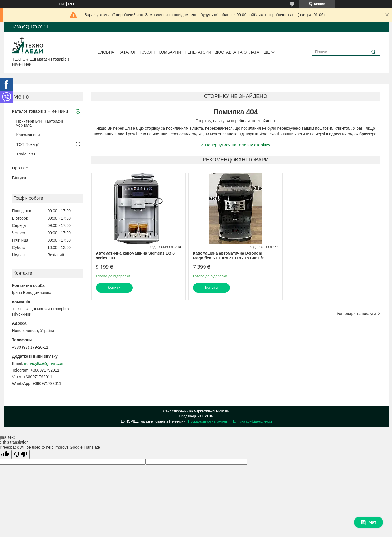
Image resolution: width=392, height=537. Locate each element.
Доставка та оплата (237, 52)
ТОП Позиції (28, 144)
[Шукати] (374, 52)
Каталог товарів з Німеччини (40, 111)
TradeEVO (26, 154)
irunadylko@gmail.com (44, 363)
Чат (369, 522)
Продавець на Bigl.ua (196, 416)
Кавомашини (28, 135)
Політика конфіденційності (252, 421)
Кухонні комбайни (161, 52)
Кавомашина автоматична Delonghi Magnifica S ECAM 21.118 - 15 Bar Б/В (229, 256)
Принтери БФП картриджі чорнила (40, 123)
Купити (114, 288)
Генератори (198, 52)
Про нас (20, 168)
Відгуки (19, 178)
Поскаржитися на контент (208, 421)
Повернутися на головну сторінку (237, 145)
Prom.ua (222, 411)
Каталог (127, 52)
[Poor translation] (21, 454)
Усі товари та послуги (356, 314)
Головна (105, 52)
